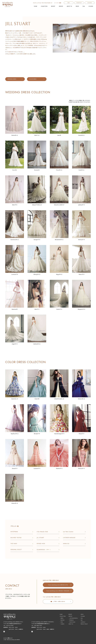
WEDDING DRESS (12, 79)
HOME (36, 6)
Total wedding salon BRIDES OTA (58, 585)
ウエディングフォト (43, 3)
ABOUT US (69, 6)
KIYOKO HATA (41, 544)
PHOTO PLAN (72, 622)
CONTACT (79, 3)
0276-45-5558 (10, 625)
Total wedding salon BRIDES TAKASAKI (58, 591)
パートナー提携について (8, 638)
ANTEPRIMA (14, 532)
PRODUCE (72, 620)
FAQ (84, 6)
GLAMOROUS (44, 550)
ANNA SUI (66, 544)
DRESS (62, 618)
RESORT (53, 6)
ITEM (62, 622)
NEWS (77, 6)
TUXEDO (62, 624)
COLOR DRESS (33, 79)
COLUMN (91, 6)
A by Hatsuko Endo (42, 532)
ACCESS (90, 3)
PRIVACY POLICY (84, 624)
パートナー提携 (58, 3)
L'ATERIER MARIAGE (69, 538)
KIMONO (63, 620)
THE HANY (14, 544)
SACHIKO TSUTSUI (16, 538)
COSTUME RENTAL (74, 618)
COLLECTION (44, 6)
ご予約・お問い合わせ (58, 601)
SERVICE (61, 6)
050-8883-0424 (38, 625)
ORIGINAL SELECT (16, 550)
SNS (69, 3)
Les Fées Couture (68, 532)
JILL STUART (40, 538)
